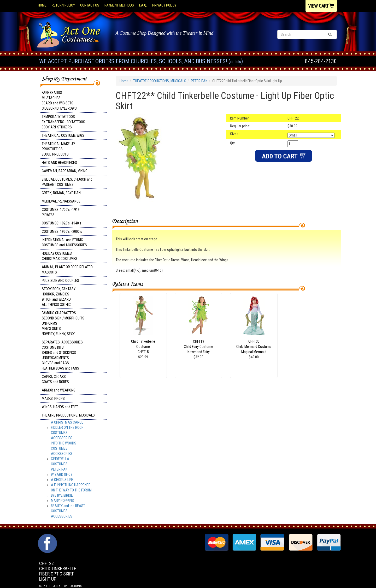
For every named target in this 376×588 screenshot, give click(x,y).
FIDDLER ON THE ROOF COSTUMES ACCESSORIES (67, 433)
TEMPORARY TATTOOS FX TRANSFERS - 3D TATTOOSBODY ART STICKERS (63, 122)
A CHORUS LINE (62, 480)
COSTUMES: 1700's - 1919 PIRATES (61, 212)
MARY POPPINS (62, 501)
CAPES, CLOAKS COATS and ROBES (55, 379)
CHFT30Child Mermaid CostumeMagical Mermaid (254, 347)
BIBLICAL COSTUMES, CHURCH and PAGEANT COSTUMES (67, 182)
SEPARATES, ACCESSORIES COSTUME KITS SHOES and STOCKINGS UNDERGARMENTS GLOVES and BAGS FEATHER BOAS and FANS (62, 355)
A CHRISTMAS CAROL (67, 422)
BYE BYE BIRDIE (62, 495)
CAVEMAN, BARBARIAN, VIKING (65, 171)
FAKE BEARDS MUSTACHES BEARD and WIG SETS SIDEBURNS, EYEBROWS (59, 100)
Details (236, 62)
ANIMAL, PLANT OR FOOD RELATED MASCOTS (67, 270)
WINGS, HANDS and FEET (60, 407)
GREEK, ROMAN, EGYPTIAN (61, 193)
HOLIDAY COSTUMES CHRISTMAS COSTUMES (60, 256)
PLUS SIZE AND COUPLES (60, 281)
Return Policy (63, 5)
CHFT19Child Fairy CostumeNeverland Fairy (198, 347)
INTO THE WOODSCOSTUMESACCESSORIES (64, 448)
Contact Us (90, 5)
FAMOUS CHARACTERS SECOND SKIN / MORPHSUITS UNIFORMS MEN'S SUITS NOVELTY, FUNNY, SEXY (63, 323)
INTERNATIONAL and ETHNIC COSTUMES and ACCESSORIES (64, 242)
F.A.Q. (143, 5)
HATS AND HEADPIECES (59, 163)
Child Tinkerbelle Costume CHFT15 (143, 347)
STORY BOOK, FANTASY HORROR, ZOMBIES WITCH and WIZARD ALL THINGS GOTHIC (59, 297)
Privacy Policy (164, 5)
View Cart (321, 6)
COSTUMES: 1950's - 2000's (62, 231)
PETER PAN (59, 469)
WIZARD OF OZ (62, 474)
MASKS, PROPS (53, 399)
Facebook (47, 536)
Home (42, 5)
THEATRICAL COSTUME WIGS (63, 135)
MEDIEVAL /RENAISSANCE (61, 201)
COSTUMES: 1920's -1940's (61, 223)
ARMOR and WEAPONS (59, 390)
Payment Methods (119, 5)
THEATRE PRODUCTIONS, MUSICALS (68, 415)
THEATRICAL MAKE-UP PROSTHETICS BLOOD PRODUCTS (58, 149)
